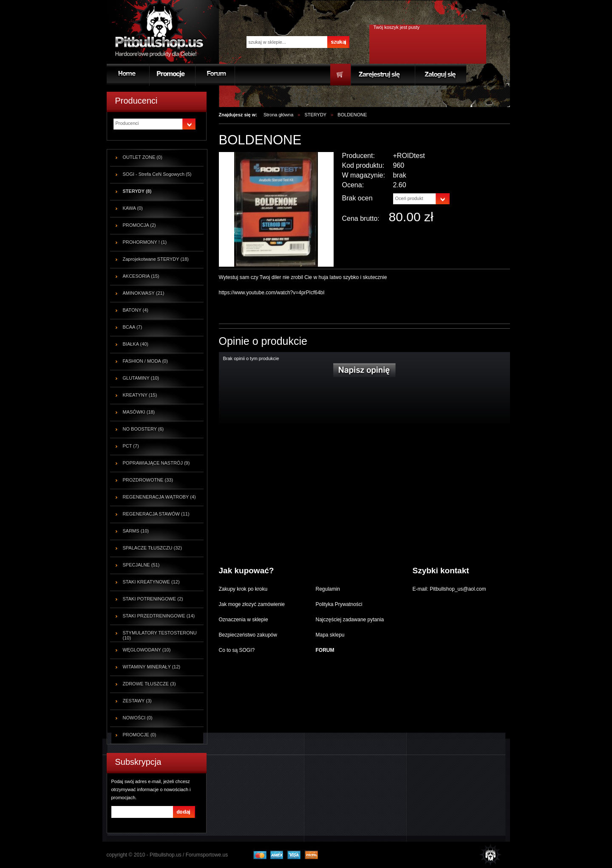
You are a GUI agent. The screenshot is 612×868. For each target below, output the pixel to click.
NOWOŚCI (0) (138, 718)
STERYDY (315, 115)
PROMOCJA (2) (139, 225)
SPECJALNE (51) (141, 565)
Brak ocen (357, 198)
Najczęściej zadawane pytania (350, 620)
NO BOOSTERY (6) (143, 429)
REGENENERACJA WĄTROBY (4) (159, 497)
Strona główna (278, 115)
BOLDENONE (352, 115)
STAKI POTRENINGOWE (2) (153, 599)
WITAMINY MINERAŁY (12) (152, 667)
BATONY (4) (136, 310)
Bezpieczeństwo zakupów (248, 635)
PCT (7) (131, 446)
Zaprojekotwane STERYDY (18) (156, 259)
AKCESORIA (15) (141, 276)
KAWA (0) (133, 208)
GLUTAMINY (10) (141, 378)
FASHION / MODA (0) (145, 361)
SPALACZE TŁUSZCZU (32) (153, 548)
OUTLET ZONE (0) (143, 157)
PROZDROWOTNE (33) (148, 480)
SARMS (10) (136, 531)
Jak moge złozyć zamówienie (252, 604)
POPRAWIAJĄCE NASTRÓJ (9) (156, 463)
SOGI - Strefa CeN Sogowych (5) (157, 174)
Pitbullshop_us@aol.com (457, 589)
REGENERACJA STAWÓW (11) (156, 514)
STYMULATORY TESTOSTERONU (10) (160, 635)
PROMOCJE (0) (140, 735)
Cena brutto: (361, 218)
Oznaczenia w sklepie (244, 620)
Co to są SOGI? (237, 650)
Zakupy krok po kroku (243, 589)
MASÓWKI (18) (139, 412)
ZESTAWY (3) (137, 701)
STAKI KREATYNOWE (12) (151, 582)
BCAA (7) (133, 327)
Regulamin (328, 589)
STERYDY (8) (137, 191)
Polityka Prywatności (339, 604)
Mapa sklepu (330, 635)
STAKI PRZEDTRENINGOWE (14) (159, 616)
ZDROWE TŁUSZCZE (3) (149, 684)
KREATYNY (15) (140, 395)
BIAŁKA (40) (136, 344)
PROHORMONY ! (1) (145, 242)
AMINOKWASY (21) (144, 293)
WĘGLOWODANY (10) (147, 650)
